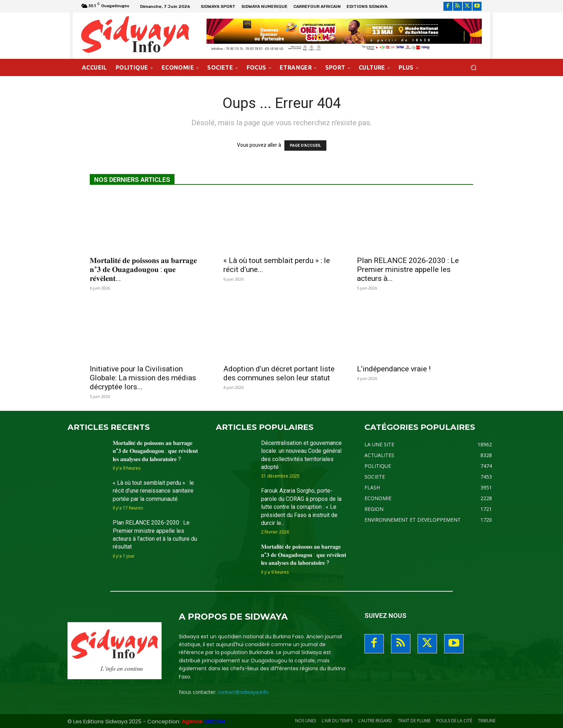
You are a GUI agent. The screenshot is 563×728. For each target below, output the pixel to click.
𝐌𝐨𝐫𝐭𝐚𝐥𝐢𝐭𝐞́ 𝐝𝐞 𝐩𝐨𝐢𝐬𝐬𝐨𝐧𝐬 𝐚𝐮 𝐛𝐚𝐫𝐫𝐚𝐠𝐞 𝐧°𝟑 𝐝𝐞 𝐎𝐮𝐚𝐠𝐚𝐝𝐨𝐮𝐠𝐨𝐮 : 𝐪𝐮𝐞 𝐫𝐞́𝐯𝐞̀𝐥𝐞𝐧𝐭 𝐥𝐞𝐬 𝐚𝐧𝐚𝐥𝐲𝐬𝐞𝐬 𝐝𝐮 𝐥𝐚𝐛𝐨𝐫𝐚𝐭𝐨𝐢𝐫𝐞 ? (155, 451)
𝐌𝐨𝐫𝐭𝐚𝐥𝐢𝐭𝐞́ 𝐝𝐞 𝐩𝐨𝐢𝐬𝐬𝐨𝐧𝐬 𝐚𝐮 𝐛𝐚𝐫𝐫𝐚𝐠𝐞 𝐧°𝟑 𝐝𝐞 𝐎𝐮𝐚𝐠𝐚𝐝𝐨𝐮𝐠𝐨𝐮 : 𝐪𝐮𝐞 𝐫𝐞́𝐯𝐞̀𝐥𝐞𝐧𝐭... (143, 269)
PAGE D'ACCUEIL (305, 145)
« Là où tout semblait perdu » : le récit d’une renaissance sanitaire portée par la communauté (153, 491)
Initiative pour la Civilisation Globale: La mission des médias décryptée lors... (143, 378)
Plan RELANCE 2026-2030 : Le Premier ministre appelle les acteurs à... (408, 269)
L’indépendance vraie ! (394, 369)
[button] (473, 67)
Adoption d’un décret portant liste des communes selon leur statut (279, 373)
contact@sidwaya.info (243, 692)
